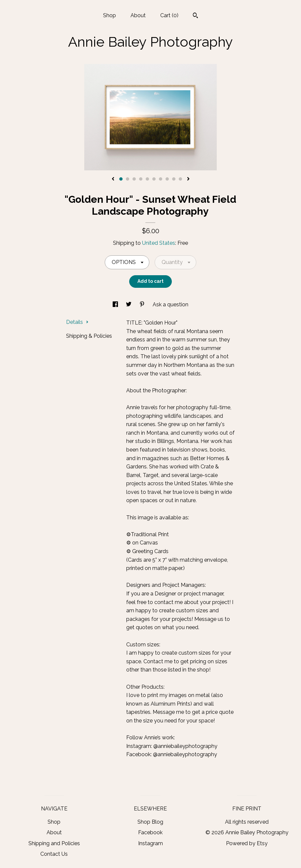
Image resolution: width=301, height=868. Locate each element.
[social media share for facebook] (116, 304)
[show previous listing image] (113, 179)
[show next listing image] (188, 179)
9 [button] (174, 179)
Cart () (169, 15)
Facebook (150, 832)
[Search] (195, 16)
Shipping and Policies (54, 843)
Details (77, 322)
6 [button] (154, 179)
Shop (110, 15)
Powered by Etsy (247, 843)
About (138, 15)
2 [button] (128, 179)
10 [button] (180, 179)
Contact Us (54, 854)
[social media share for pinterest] (143, 304)
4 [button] (141, 179)
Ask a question (170, 304)
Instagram (150, 843)
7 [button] (161, 179)
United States (159, 243)
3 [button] (134, 179)
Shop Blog (150, 822)
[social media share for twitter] (129, 304)
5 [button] (147, 179)
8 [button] (167, 179)
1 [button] (121, 179)
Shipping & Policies (89, 336)
